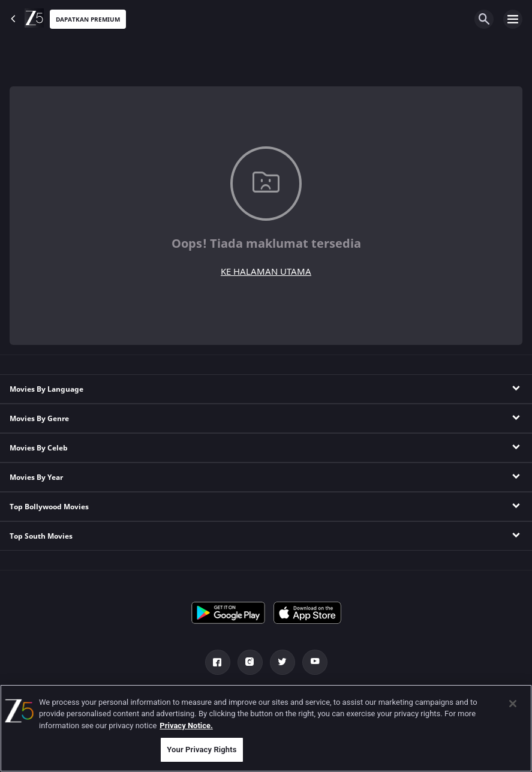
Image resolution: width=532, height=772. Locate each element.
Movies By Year (36, 477)
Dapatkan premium (88, 19)
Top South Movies (41, 536)
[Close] (513, 704)
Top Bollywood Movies (49, 507)
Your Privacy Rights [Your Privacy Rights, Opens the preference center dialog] (202, 750)
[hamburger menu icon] (513, 19)
